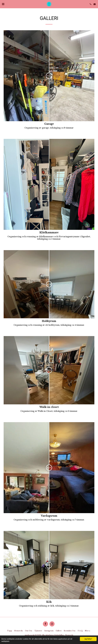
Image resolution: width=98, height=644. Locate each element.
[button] (3, 4)
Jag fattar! (88, 639)
